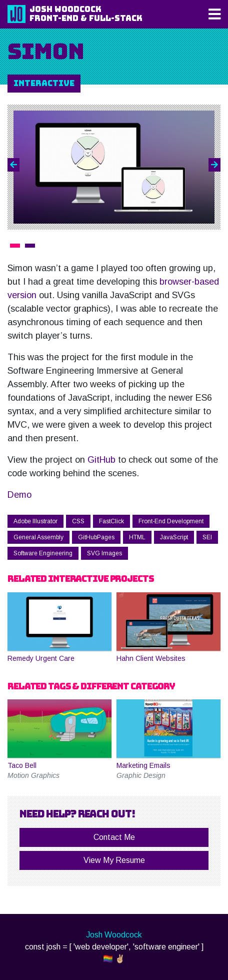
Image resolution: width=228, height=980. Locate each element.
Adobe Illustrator (35, 521)
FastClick (111, 521)
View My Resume (114, 860)
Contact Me (114, 837)
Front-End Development (171, 521)
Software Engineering (43, 553)
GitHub (101, 460)
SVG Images (104, 553)
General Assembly (38, 537)
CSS (78, 521)
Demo (19, 495)
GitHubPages (96, 537)
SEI (207, 537)
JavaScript (174, 537)
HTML (137, 537)
